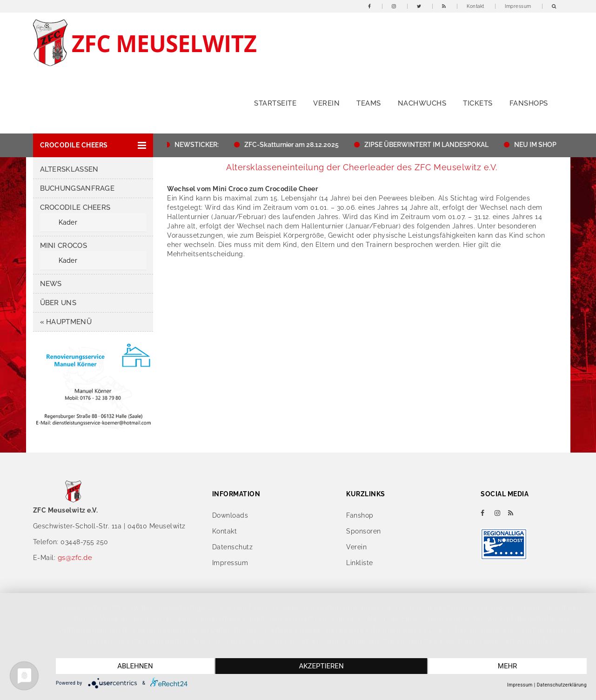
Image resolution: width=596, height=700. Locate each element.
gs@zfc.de (75, 558)
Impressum (518, 6)
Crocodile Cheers (75, 207)
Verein (326, 103)
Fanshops (529, 103)
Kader (68, 222)
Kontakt (475, 6)
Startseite (275, 103)
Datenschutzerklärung (562, 685)
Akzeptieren (321, 666)
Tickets (478, 103)
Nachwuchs (422, 103)
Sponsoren (364, 531)
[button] (93, 145)
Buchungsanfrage (77, 188)
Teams (369, 103)
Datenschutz (233, 547)
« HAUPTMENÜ (66, 322)
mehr (508, 666)
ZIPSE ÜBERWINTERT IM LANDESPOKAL (429, 145)
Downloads (230, 515)
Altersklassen (69, 169)
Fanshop (360, 515)
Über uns (58, 303)
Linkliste (360, 563)
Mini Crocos (64, 246)
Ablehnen (135, 666)
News (51, 284)
